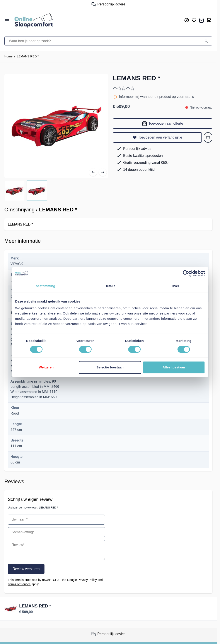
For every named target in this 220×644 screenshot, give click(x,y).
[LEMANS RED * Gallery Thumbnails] (26, 191)
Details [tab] (110, 286)
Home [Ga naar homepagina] (8, 56)
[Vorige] (93, 172)
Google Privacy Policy (82, 580)
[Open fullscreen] (56, 126)
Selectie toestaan (110, 367)
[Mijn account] (187, 20)
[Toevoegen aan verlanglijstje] (157, 137)
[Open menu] (7, 19)
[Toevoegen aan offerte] (163, 124)
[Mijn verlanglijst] (194, 20)
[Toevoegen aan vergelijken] (208, 137)
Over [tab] (175, 286)
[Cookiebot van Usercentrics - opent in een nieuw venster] (186, 273)
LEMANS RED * (28, 56)
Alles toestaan (174, 367)
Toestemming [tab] (45, 286)
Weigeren (46, 367)
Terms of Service (19, 584)
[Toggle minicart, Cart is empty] (209, 20)
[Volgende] (103, 172)
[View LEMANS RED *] (15, 191)
